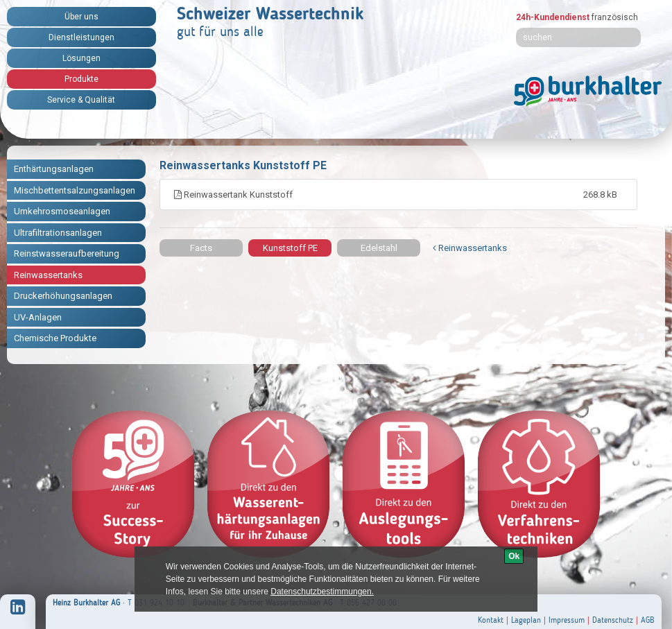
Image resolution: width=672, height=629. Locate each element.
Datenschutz (613, 620)
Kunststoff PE (290, 248)
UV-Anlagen (38, 317)
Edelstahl (379, 248)
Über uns (81, 17)
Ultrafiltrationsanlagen (58, 233)
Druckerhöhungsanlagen (63, 296)
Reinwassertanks (48, 275)
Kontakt (491, 620)
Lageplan (526, 620)
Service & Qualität (81, 100)
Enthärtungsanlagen (54, 169)
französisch (615, 17)
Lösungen (81, 58)
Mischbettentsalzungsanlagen (75, 190)
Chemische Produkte (55, 338)
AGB (648, 620)
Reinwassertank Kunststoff (398, 195)
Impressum (567, 620)
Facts (201, 248)
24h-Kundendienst (553, 17)
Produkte (81, 79)
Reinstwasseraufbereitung (67, 253)
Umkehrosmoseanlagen (62, 211)
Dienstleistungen (81, 37)
